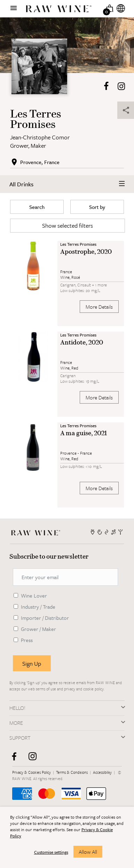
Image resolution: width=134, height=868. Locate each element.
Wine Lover (34, 595)
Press (27, 640)
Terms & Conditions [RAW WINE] (72, 772)
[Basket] (110, 8)
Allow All (88, 852)
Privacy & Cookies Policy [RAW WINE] (32, 772)
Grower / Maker (38, 629)
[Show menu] (14, 8)
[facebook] (17, 759)
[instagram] (35, 759)
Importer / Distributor (45, 618)
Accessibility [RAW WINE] (103, 772)
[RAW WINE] (37, 532)
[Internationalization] (121, 8)
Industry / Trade (38, 607)
